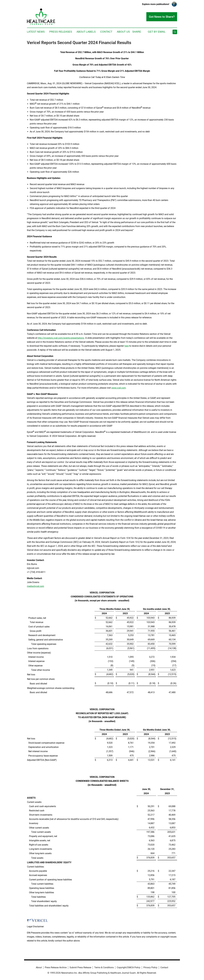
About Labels (86, 32)
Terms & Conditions (104, 967)
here (127, 346)
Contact (106, 32)
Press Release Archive (56, 967)
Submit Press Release (80, 967)
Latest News (36, 32)
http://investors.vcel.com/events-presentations (61, 338)
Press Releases (61, 32)
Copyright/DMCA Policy (129, 967)
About (39, 967)
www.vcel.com (119, 388)
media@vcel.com (35, 586)
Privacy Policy (150, 967)
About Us (123, 32)
